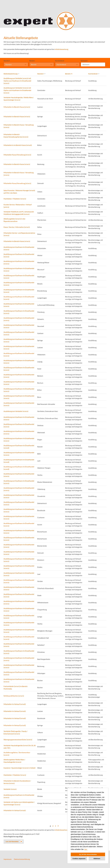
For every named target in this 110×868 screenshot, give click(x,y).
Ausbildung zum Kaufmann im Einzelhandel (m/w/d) (19, 447)
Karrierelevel (60, 61)
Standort (7, 61)
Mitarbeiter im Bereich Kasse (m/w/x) (17, 107)
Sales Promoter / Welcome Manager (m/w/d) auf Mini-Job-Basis (19, 192)
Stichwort (84, 61)
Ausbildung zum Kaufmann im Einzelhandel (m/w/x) (19, 248)
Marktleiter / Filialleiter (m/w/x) (15, 199)
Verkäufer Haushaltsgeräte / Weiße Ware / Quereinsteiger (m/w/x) (19, 99)
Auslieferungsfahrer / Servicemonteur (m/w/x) (17, 754)
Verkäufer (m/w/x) (10, 789)
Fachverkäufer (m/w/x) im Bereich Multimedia (16, 687)
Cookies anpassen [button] (79, 859)
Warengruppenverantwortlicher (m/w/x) (18, 740)
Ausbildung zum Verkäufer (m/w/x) (16, 411)
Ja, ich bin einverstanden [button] (88, 854)
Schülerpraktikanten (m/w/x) (14, 696)
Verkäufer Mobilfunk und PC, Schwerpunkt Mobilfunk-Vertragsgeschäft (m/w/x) (19, 213)
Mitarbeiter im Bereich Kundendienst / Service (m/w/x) (17, 782)
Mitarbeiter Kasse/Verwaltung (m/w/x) (17, 155)
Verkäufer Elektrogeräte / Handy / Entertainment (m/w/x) (16, 732)
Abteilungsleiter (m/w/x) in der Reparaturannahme (14, 220)
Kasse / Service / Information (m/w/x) (17, 227)
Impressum (8, 859)
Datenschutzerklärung (22, 859)
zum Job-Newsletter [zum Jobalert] (12, 841)
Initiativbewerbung (61, 49)
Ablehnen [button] (97, 859)
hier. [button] (86, 849)
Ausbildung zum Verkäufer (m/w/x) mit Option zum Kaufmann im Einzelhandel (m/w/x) (17, 81)
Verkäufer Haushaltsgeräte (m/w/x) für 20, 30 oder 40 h (20, 747)
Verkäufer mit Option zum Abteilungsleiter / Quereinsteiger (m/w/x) (19, 803)
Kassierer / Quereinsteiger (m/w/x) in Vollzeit (20, 768)
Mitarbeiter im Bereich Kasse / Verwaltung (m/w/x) (19, 126)
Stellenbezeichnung (11, 74)
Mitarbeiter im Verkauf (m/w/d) (15, 704)
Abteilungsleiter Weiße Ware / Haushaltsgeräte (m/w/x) (14, 761)
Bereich (32, 61)
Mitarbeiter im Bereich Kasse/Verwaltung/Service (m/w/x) (16, 136)
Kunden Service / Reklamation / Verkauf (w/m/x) (18, 206)
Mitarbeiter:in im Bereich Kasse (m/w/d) (18, 145)
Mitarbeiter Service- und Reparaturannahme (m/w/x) (19, 234)
